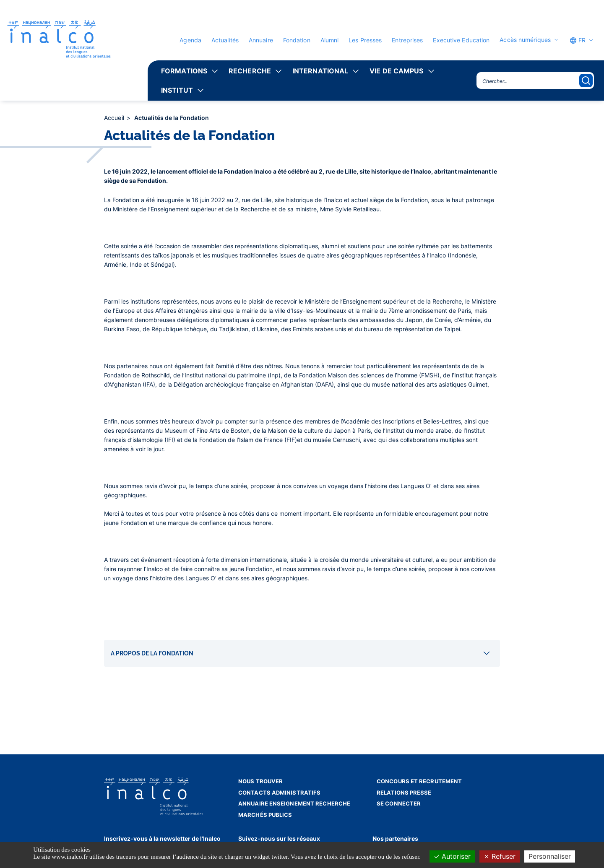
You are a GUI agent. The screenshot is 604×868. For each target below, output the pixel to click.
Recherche (250, 71)
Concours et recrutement (419, 781)
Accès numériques (525, 40)
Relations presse (404, 793)
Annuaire (261, 40)
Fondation (297, 40)
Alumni (330, 40)
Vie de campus (396, 71)
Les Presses (365, 40)
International (320, 71)
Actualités (225, 40)
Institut (177, 90)
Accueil (115, 118)
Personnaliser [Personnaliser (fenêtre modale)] (550, 856)
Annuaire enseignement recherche (294, 803)
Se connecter (399, 803)
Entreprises (407, 40)
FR (578, 40)
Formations (184, 71)
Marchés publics (265, 815)
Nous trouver (260, 781)
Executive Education (461, 40)
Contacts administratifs (279, 793)
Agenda (190, 40)
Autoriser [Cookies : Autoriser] (452, 856)
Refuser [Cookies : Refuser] (500, 856)
